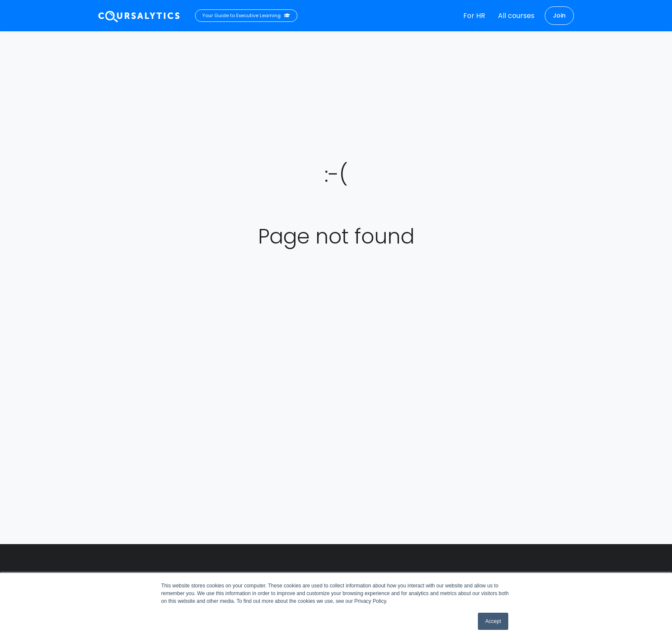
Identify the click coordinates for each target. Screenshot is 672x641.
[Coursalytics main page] (139, 16)
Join (559, 15)
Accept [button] (493, 621)
